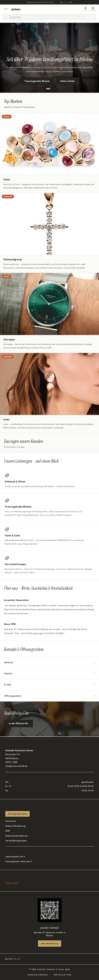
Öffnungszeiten (49, 696)
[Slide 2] (52, 89)
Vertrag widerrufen (17, 814)
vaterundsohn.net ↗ (15, 856)
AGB (8, 831)
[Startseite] (16, 9)
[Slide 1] (48, 89)
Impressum (11, 821)
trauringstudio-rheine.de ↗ (18, 861)
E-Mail (49, 685)
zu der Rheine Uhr (18, 724)
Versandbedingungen (16, 840)
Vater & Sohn (67, 81)
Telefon (49, 674)
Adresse (49, 662)
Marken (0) (13, 959)
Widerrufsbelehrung (15, 826)
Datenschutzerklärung (16, 836)
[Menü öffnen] (6, 9)
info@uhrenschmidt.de (16, 766)
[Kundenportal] (85, 9)
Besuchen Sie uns (50, 943)
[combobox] (49, 17)
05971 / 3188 (11, 762)
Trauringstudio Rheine (37, 81)
